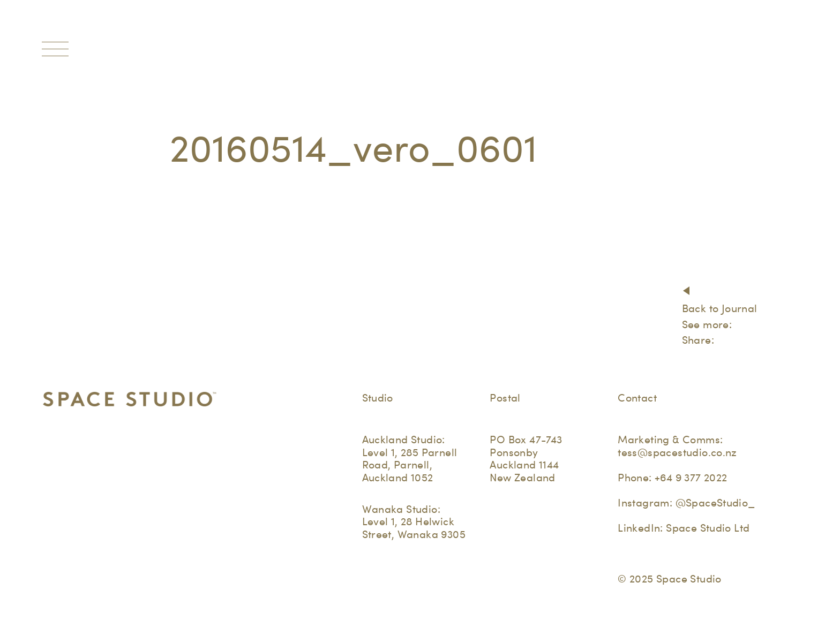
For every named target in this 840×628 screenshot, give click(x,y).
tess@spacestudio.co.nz (677, 452)
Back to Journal (720, 308)
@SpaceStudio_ (715, 503)
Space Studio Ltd (708, 528)
